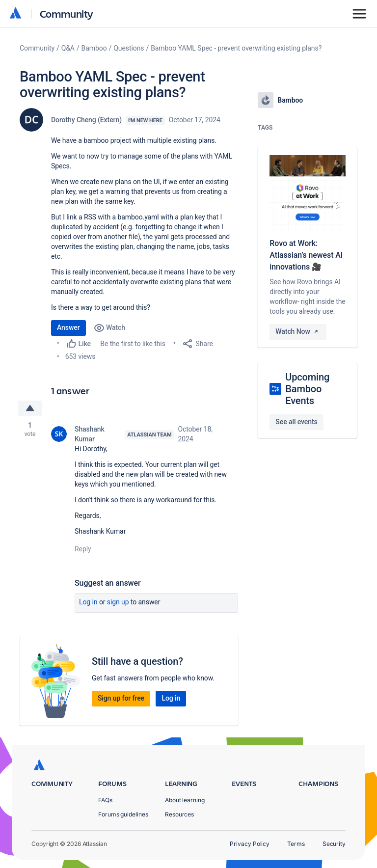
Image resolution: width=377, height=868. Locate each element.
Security (334, 844)
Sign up (118, 602)
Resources (179, 814)
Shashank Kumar (90, 434)
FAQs (105, 800)
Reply (83, 549)
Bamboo (94, 48)
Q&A (68, 48)
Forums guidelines (123, 814)
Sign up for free (121, 698)
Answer (68, 327)
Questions (129, 48)
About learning (185, 800)
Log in (88, 602)
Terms (296, 844)
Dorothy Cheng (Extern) (86, 120)
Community (67, 14)
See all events (296, 422)
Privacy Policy (250, 844)
